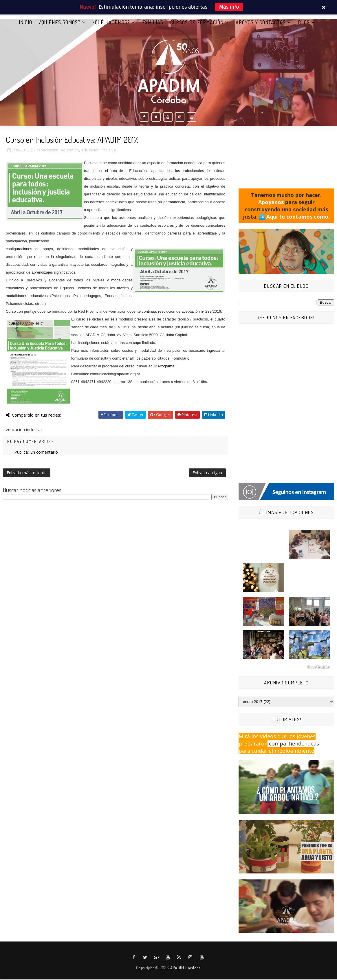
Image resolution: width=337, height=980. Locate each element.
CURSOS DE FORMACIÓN (197, 23)
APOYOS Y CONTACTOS (261, 23)
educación (70, 151)
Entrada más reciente (27, 473)
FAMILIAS (153, 23)
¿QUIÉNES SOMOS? (60, 23)
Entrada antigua (207, 473)
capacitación (47, 151)
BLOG (304, 23)
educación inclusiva (99, 151)
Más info (229, 7)
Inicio (25, 23)
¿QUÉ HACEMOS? (111, 23)
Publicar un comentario (36, 453)
